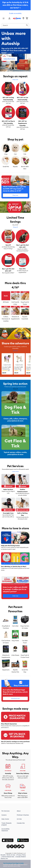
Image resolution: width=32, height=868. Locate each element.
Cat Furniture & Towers (6, 642)
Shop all (15, 227)
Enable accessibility (15, 13)
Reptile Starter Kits (15, 671)
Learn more (15, 471)
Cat (15, 154)
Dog (6, 154)
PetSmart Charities (23, 815)
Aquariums (6, 670)
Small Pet (6, 167)
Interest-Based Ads (8, 857)
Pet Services (6, 811)
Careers (4, 815)
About (19, 811)
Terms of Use (11, 855)
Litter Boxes (15, 655)
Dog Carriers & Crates (25, 627)
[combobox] (15, 25)
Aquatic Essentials (25, 318)
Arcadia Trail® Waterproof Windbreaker (7, 369)
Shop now (15, 80)
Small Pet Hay (25, 671)
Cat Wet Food (25, 642)
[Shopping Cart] (27, 18)
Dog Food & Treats (25, 303)
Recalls (3, 855)
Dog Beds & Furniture (6, 627)
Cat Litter (15, 626)
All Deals (6, 302)
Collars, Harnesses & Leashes (6, 319)
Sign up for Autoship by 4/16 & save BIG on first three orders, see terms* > (15, 5)
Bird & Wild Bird (25, 168)
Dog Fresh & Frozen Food (25, 656)
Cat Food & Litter (15, 303)
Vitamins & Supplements (15, 318)
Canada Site (21, 823)
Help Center (5, 819)
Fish (25, 154)
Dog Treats (15, 641)
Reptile (15, 167)
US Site (19, 819)
